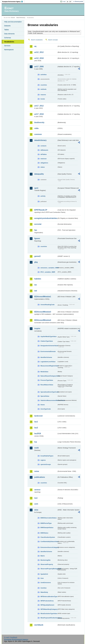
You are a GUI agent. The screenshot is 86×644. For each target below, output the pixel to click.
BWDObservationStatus (48, 518)
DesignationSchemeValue (49, 346)
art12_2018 (39, 58)
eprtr (36, 188)
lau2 (36, 428)
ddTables (44, 154)
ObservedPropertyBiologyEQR (49, 569)
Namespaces (9, 50)
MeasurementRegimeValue (49, 366)
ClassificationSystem (48, 537)
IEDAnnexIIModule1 (43, 297)
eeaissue (43, 159)
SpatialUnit (44, 574)
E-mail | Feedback (11, 637)
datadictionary (40, 140)
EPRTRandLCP (41, 210)
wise (36, 510)
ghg (36, 262)
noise (37, 471)
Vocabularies (9, 42)
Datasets (7, 26)
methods (43, 89)
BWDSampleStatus (47, 528)
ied (36, 291)
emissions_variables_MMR (49, 268)
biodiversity (39, 122)
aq (35, 46)
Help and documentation (13, 22)
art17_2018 (39, 114)
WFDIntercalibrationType (49, 596)
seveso (37, 490)
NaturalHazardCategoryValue (49, 376)
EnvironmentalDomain (48, 351)
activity (43, 196)
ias (35, 285)
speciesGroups (46, 464)
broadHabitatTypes (47, 456)
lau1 (36, 422)
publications (40, 477)
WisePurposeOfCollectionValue (49, 618)
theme (43, 405)
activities (44, 75)
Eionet (13, 18)
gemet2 (37, 256)
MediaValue (44, 372)
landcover (39, 416)
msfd (36, 448)
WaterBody (44, 592)
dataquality (39, 174)
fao (36, 230)
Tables (6, 30)
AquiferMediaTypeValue (48, 336)
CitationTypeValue (47, 341)
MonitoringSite (45, 560)
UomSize (43, 588)
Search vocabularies (37, 40)
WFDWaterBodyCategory (49, 609)
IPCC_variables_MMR (48, 272)
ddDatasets (44, 150)
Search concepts (53, 40)
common (38, 134)
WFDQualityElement (47, 605)
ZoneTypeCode (46, 409)
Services (7, 46)
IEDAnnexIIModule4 (43, 320)
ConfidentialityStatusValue (49, 541)
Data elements (9, 34)
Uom (42, 578)
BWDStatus (44, 533)
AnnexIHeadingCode (47, 305)
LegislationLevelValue (48, 362)
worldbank (39, 625)
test (36, 498)
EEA (13, 2)
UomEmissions (46, 583)
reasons (43, 95)
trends (43, 99)
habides (38, 279)
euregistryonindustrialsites (46, 218)
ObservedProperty (47, 564)
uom (36, 504)
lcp (36, 442)
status (43, 167)
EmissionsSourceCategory (49, 547)
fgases (37, 238)
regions (43, 460)
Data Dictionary (21, 18)
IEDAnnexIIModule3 (43, 312)
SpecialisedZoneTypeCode (49, 392)
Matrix (43, 556)
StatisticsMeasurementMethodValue (49, 400)
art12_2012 (39, 52)
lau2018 (38, 434)
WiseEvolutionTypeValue (49, 614)
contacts (43, 146)
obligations (44, 163)
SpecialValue (45, 396)
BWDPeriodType (46, 523)
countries (44, 85)
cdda (36, 128)
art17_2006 (39, 67)
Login (64, 1)
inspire (37, 328)
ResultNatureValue (47, 385)
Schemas (8, 38)
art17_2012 (39, 106)
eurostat (38, 224)
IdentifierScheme (46, 357)
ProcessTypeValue (47, 380)
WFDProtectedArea (47, 601)
